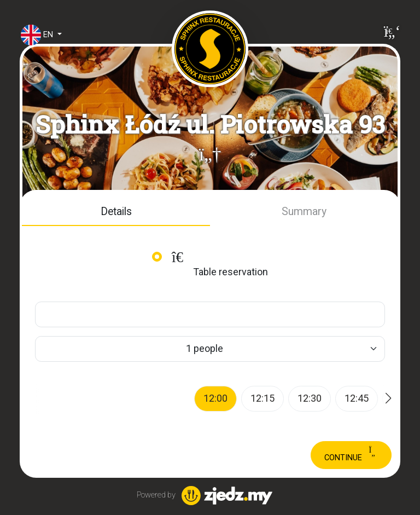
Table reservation (218, 264)
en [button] (31, 35)
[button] (210, 155)
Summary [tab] (304, 212)
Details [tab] (116, 212)
